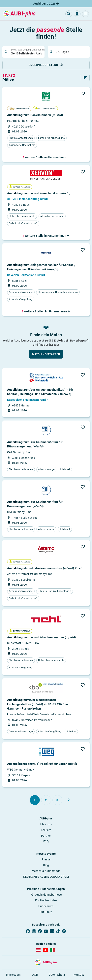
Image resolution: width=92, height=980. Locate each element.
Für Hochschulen (46, 900)
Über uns (46, 824)
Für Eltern (46, 912)
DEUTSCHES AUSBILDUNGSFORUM (46, 877)
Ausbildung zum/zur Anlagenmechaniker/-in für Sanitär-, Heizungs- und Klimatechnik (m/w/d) (40, 392)
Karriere (46, 830)
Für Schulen (46, 906)
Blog (46, 865)
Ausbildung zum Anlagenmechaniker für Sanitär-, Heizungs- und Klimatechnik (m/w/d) (41, 267)
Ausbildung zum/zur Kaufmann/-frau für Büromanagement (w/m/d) (35, 444)
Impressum (13, 975)
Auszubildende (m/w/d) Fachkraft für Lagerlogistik (42, 764)
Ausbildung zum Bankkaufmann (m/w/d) (35, 115)
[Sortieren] (85, 78)
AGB (35, 975)
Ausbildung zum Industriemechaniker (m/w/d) (39, 193)
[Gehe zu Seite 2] (46, 800)
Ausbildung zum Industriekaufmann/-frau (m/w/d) (42, 637)
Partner (46, 836)
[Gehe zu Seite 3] (57, 800)
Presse (46, 859)
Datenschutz (57, 975)
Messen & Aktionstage (46, 871)
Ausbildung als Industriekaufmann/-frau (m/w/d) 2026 (45, 568)
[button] (85, 14)
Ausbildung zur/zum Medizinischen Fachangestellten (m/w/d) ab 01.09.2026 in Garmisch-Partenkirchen (37, 704)
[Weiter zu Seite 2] (69, 800)
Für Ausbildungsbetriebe (46, 895)
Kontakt (79, 975)
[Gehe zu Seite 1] (35, 800)
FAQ (46, 841)
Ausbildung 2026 (46, 4)
